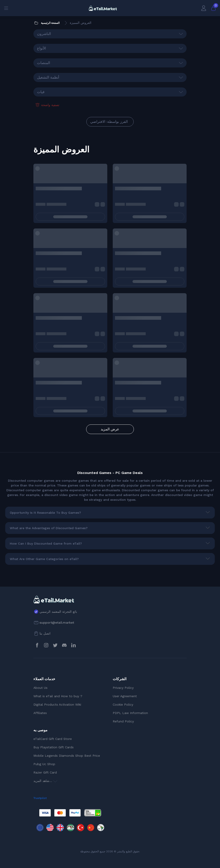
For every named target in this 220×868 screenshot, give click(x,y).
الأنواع (41, 48)
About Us (40, 688)
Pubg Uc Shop (44, 764)
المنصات (44, 63)
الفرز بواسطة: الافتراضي (109, 122)
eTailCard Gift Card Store (53, 739)
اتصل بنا (45, 633)
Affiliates (40, 713)
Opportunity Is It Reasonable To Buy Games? (45, 513)
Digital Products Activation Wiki (57, 704)
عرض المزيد (110, 429)
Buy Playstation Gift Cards (54, 747)
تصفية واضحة (47, 105)
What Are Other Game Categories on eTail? (44, 559)
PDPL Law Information (130, 713)
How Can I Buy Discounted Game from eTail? (46, 543)
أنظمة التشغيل (48, 77)
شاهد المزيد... (45, 781)
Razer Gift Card (45, 772)
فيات (41, 92)
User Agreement (125, 696)
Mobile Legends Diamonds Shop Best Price (67, 756)
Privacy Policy (123, 688)
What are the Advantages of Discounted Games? (49, 528)
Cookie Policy (123, 704)
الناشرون (44, 34)
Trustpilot (40, 798)
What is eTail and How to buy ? (58, 696)
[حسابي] (204, 8)
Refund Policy (123, 721)
